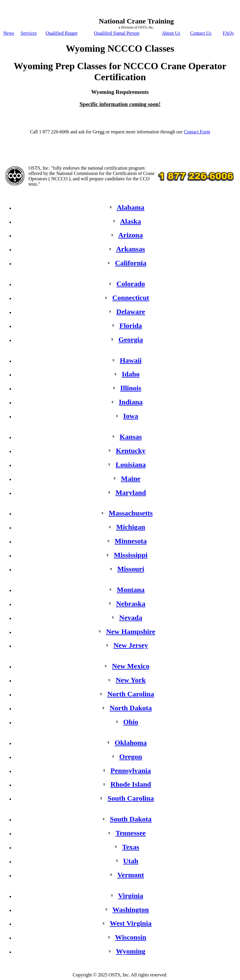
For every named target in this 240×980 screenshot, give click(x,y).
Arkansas (131, 249)
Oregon (131, 757)
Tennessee (131, 833)
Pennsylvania (131, 771)
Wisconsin (131, 937)
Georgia (131, 340)
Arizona (131, 235)
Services (29, 33)
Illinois (131, 388)
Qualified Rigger (61, 33)
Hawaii (131, 360)
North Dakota (131, 708)
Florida (131, 326)
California (131, 263)
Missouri (131, 569)
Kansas (131, 437)
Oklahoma (131, 743)
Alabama (131, 207)
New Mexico (131, 666)
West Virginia (131, 923)
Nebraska (131, 604)
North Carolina (131, 694)
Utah (131, 861)
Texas (131, 847)
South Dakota (131, 819)
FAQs (228, 33)
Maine (131, 479)
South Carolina (131, 798)
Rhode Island (131, 784)
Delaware (131, 312)
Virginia (131, 896)
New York (131, 680)
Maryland (131, 493)
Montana (131, 590)
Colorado (131, 284)
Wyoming (131, 951)
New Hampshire (131, 632)
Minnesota (131, 541)
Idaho (131, 374)
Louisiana (131, 465)
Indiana (131, 402)
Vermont (131, 875)
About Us (171, 33)
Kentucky (131, 451)
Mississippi (131, 555)
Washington (131, 910)
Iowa (131, 416)
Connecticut (131, 298)
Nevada (131, 618)
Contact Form (197, 132)
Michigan (131, 527)
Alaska (131, 221)
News (9, 33)
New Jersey (131, 645)
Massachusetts (131, 513)
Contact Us (201, 33)
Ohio (131, 722)
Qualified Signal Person (117, 33)
